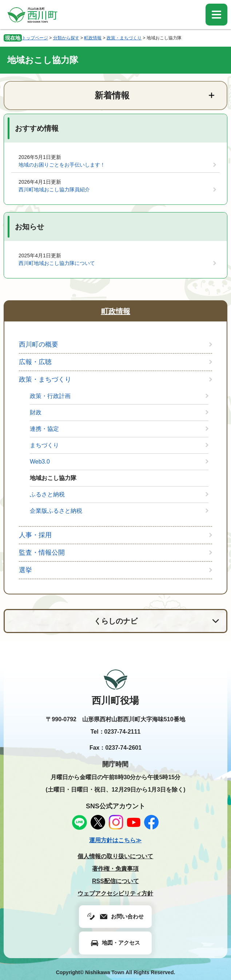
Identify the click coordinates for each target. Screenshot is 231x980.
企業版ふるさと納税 (56, 511)
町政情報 (93, 38)
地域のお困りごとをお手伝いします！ (62, 165)
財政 (36, 412)
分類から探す (66, 38)
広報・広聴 (35, 362)
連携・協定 (44, 429)
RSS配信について (115, 881)
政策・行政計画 (50, 396)
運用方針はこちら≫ (115, 840)
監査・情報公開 (42, 553)
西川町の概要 (39, 344)
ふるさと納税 (47, 494)
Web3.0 (40, 462)
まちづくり (44, 445)
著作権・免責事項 (115, 869)
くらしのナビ (116, 621)
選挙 (25, 570)
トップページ (35, 38)
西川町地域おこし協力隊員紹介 (54, 190)
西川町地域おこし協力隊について (57, 263)
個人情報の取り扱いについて (115, 856)
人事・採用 (35, 535)
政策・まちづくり (124, 38)
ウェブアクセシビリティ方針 (115, 893)
